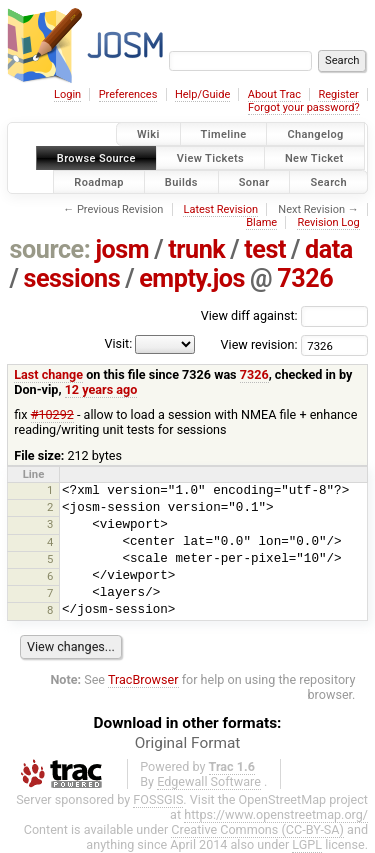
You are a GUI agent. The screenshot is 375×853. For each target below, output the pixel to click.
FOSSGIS (158, 799)
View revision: (259, 344)
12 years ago (101, 389)
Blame (261, 222)
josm (122, 249)
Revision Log (328, 222)
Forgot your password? (304, 107)
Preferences (128, 94)
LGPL (307, 844)
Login (67, 94)
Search (328, 181)
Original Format (188, 743)
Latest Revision (220, 209)
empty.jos (192, 278)
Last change (48, 374)
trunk (196, 249)
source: (50, 249)
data (329, 249)
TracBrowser (143, 679)
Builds (181, 181)
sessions (71, 278)
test (265, 249)
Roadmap (99, 181)
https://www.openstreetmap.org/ (276, 814)
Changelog (315, 134)
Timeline (224, 134)
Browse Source (96, 157)
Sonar (254, 181)
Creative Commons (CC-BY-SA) (257, 829)
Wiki (148, 134)
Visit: (118, 343)
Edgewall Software (209, 781)
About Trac (274, 94)
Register (338, 94)
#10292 (52, 414)
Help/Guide (202, 94)
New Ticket (314, 157)
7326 (305, 278)
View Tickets (210, 157)
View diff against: (284, 315)
